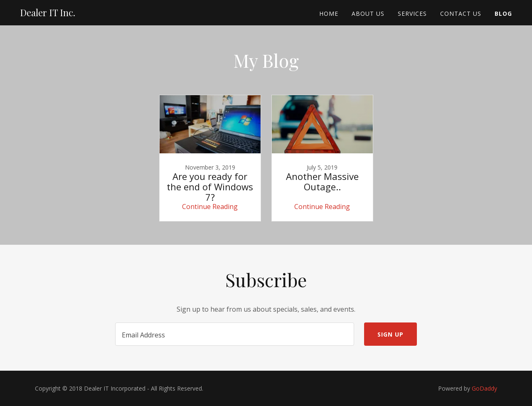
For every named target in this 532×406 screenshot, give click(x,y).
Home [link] (329, 14)
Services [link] (412, 14)
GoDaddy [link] (484, 388)
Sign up (390, 334)
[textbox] (234, 334)
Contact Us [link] (461, 14)
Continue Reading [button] (210, 207)
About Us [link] (368, 14)
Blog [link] (503, 14)
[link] (48, 14)
